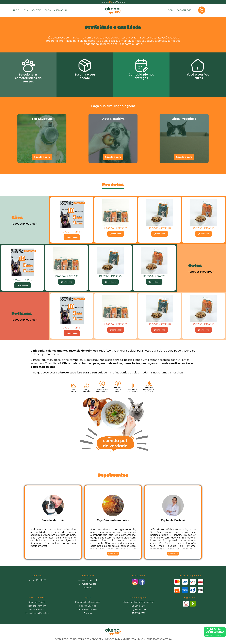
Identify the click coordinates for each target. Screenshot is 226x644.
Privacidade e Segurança (88, 602)
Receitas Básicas (37, 602)
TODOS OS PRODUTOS (25, 224)
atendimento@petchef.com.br (138, 602)
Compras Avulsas (88, 584)
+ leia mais (113, 554)
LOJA (25, 10)
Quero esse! (72, 237)
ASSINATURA (61, 10)
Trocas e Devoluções (88, 610)
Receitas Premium (37, 606)
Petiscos (88, 588)
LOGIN (170, 10)
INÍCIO (16, 10)
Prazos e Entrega (88, 606)
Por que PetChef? (37, 580)
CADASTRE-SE (184, 10)
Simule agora (42, 157)
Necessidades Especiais (37, 613)
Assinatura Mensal (88, 580)
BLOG (48, 10)
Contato (88, 613)
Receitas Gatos (37, 610)
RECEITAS (36, 10)
